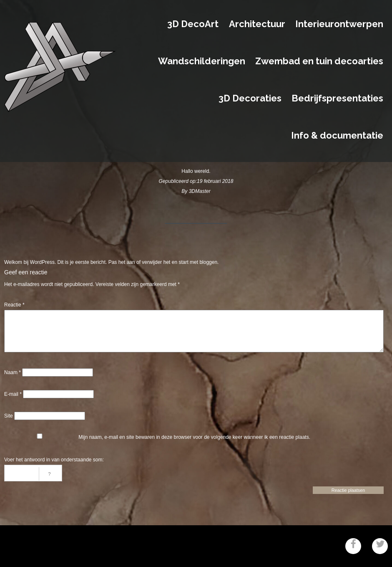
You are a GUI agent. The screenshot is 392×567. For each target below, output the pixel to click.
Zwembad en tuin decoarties (319, 61)
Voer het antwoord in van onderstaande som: (54, 460)
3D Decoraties (250, 99)
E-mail (13, 394)
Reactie (14, 305)
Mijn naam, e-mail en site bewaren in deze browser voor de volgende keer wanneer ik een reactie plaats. (194, 437)
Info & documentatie (337, 136)
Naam (13, 372)
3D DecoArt (193, 24)
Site (9, 416)
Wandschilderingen (202, 61)
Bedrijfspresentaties (337, 99)
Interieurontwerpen (339, 24)
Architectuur (257, 24)
